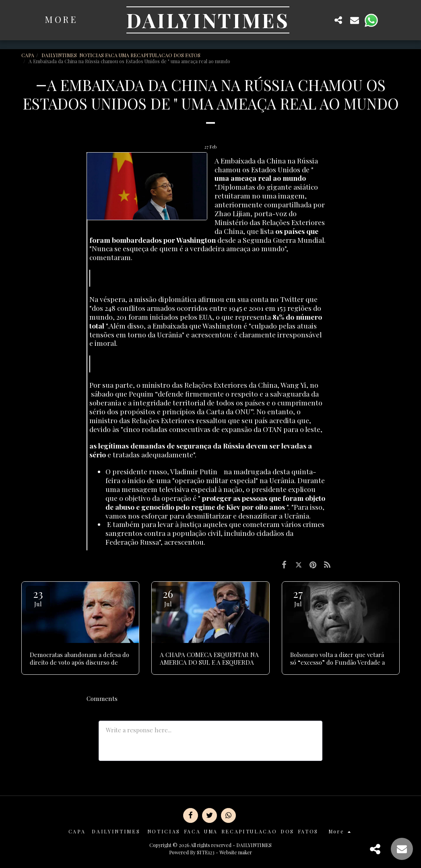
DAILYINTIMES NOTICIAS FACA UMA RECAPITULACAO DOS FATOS (122, 55)
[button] (322, 20)
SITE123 (206, 852)
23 (38, 597)
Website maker (236, 852)
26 (168, 597)
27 (298, 597)
